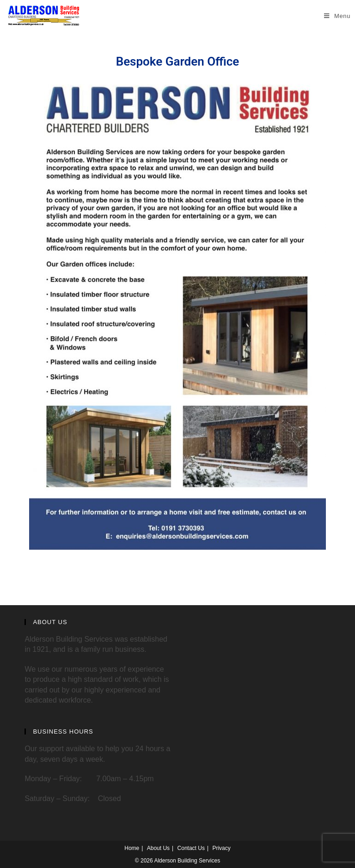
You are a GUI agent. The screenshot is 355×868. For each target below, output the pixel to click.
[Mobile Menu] (337, 16)
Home (132, 848)
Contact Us (191, 848)
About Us (158, 848)
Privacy (221, 848)
